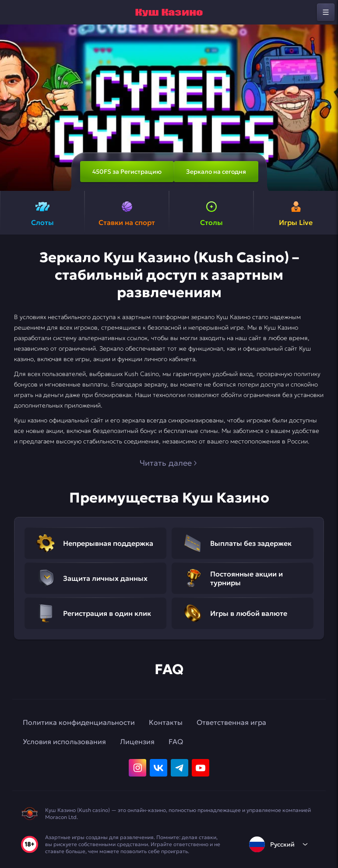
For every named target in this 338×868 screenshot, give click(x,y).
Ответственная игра (231, 722)
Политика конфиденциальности (79, 722)
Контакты (166, 722)
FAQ (176, 741)
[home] (169, 12)
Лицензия (137, 741)
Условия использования (64, 741)
